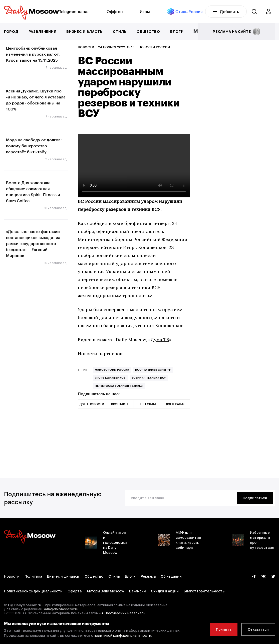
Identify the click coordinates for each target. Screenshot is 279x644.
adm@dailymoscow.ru (61, 609)
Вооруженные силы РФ (153, 370)
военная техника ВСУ (149, 378)
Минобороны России (112, 370)
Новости (86, 47)
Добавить (226, 11)
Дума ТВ (160, 340)
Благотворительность (204, 591)
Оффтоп (115, 11)
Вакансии (137, 591)
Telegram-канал (74, 11)
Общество (148, 31)
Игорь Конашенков (110, 378)
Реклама (148, 576)
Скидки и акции (165, 591)
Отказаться (258, 629)
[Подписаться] (255, 498)
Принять (224, 629)
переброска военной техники (119, 386)
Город (11, 31)
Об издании (171, 576)
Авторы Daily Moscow (105, 591)
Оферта (75, 591)
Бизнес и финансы (63, 576)
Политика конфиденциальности (33, 591)
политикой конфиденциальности (122, 635)
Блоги (177, 31)
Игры (145, 11)
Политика (33, 576)
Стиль (120, 31)
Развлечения (43, 31)
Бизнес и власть (85, 31)
